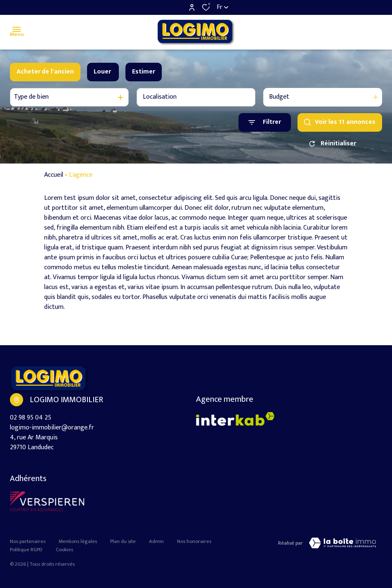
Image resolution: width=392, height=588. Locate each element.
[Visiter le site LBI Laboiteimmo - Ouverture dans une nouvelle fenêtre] (342, 543)
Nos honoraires (194, 542)
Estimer (144, 72)
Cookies (64, 550)
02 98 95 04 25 (31, 418)
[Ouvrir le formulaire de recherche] (265, 122)
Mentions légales (78, 542)
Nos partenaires (28, 542)
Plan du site (123, 542)
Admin (156, 542)
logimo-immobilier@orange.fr (52, 428)
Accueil (54, 175)
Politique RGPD (26, 550)
